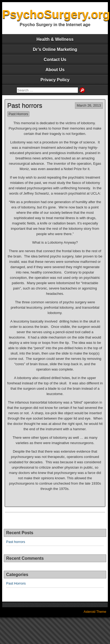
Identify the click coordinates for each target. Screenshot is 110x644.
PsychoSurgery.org (56, 14)
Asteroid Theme (95, 612)
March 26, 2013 (89, 105)
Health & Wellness (55, 39)
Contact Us (55, 60)
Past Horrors (18, 114)
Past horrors (25, 105)
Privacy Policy (55, 80)
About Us (55, 70)
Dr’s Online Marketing (55, 49)
